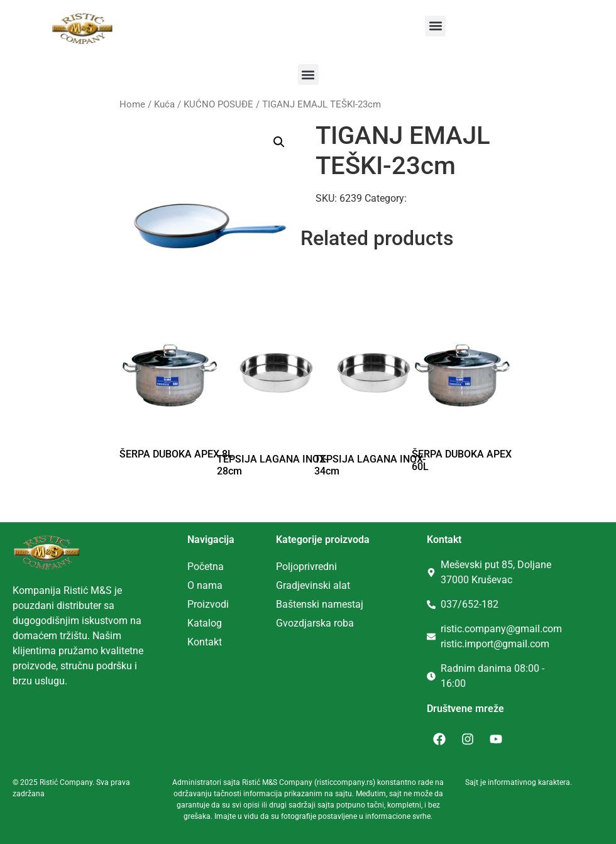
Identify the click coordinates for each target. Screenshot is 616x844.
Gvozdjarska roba (315, 623)
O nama (205, 585)
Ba (282, 604)
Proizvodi (208, 604)
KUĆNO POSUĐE (218, 104)
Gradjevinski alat (313, 585)
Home (132, 104)
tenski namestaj (328, 604)
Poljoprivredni (306, 567)
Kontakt (205, 642)
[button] (435, 26)
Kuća (164, 104)
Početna (206, 567)
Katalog (205, 623)
